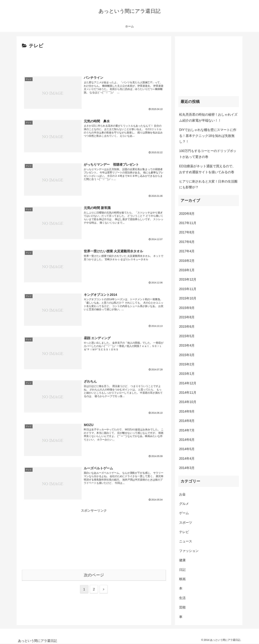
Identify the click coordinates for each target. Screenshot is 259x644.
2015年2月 (187, 364)
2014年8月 (187, 421)
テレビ (184, 532)
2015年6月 (187, 327)
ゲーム (184, 513)
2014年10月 (188, 402)
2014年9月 (187, 411)
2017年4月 (187, 251)
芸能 (182, 607)
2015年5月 (187, 336)
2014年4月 (187, 459)
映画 (182, 579)
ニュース (186, 541)
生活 (182, 598)
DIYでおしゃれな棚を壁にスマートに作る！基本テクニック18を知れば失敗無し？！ (208, 136)
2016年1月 (187, 270)
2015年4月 (187, 345)
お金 (182, 494)
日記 (182, 570)
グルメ (184, 504)
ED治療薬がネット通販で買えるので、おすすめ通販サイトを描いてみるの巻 (207, 169)
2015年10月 (188, 298)
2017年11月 (188, 223)
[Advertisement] (94, 60)
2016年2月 (187, 261)
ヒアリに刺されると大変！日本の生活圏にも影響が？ (208, 184)
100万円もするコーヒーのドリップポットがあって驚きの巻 (208, 154)
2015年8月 (187, 317)
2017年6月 (187, 242)
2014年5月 (187, 449)
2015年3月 (187, 355)
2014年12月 (188, 383)
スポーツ (186, 523)
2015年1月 (187, 374)
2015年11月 (188, 289)
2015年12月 (188, 279)
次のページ (94, 575)
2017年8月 (187, 232)
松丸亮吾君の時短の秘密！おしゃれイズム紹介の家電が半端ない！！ (208, 117)
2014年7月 (187, 430)
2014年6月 (187, 440)
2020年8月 (187, 214)
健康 (182, 560)
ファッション (189, 551)
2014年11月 (188, 393)
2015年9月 (187, 308)
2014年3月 (187, 468)
